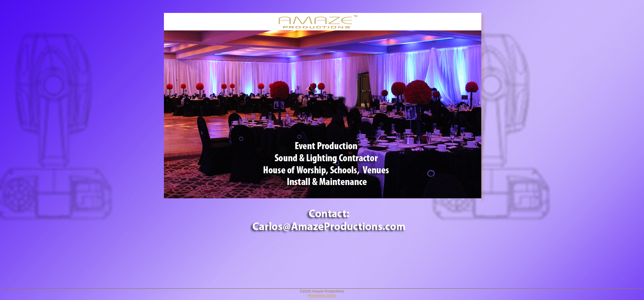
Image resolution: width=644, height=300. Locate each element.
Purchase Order (322, 295)
